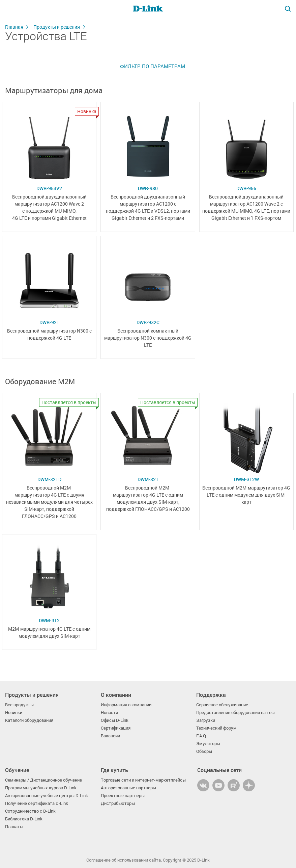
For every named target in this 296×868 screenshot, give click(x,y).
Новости (109, 713)
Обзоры (204, 751)
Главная (14, 27)
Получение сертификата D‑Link (37, 803)
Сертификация (116, 728)
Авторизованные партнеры (128, 788)
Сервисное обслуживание (222, 705)
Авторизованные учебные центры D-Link (47, 796)
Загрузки (206, 720)
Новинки (14, 713)
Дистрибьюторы (118, 803)
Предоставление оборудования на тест (236, 713)
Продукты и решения (57, 27)
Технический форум (216, 728)
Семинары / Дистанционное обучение (43, 780)
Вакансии (110, 736)
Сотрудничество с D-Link (30, 811)
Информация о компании (126, 705)
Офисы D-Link (115, 720)
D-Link (203, 860)
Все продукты (19, 705)
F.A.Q (201, 736)
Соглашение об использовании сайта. (124, 860)
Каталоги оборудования (29, 720)
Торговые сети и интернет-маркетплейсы (143, 780)
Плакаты (14, 827)
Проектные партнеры (123, 796)
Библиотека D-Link (24, 819)
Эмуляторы (208, 744)
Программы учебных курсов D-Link (41, 788)
